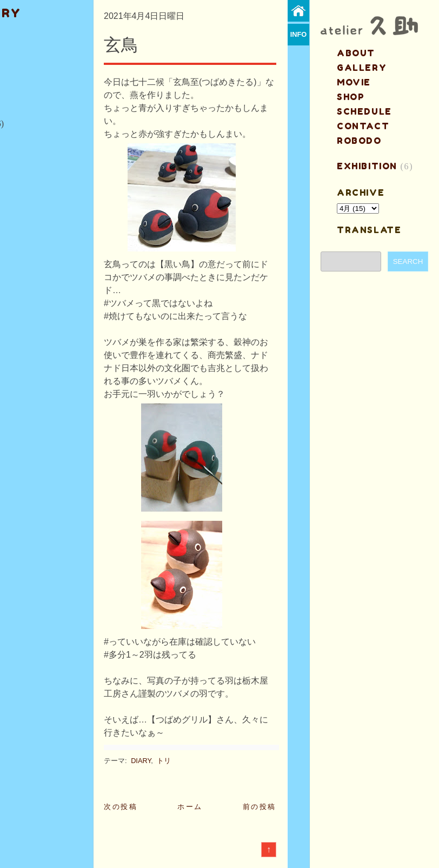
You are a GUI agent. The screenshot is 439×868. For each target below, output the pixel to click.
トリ (164, 761)
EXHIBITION (367, 166)
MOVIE (354, 82)
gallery (362, 68)
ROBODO (359, 141)
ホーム (190, 807)
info (299, 34)
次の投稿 (121, 807)
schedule (364, 111)
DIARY (141, 761)
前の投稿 (260, 807)
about (356, 53)
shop (351, 97)
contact (363, 126)
